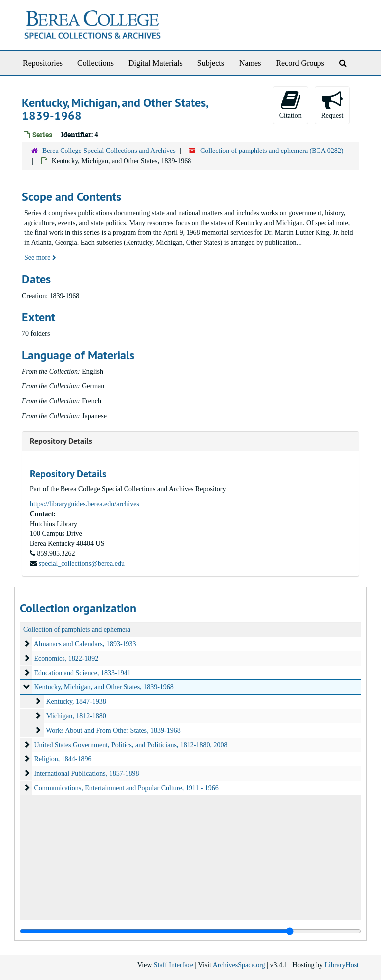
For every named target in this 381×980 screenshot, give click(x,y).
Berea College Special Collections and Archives (109, 151)
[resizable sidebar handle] (190, 931)
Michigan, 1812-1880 (76, 716)
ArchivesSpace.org (239, 965)
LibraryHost (342, 965)
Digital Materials (156, 63)
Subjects (211, 63)
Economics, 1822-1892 (66, 658)
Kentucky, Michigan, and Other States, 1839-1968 (104, 687)
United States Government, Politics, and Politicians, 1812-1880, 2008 (131, 745)
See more (40, 258)
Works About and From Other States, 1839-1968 (113, 730)
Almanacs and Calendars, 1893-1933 (85, 644)
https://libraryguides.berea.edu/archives (85, 504)
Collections (95, 63)
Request (332, 105)
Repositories (43, 63)
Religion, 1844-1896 (63, 759)
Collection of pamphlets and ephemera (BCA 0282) (272, 151)
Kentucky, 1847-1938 (76, 702)
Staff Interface (174, 965)
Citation (290, 105)
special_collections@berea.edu (82, 564)
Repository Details (61, 441)
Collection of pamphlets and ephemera (77, 630)
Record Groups (300, 63)
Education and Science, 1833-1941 (83, 673)
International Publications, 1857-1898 (87, 774)
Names (250, 63)
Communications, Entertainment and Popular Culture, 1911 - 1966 (127, 788)
